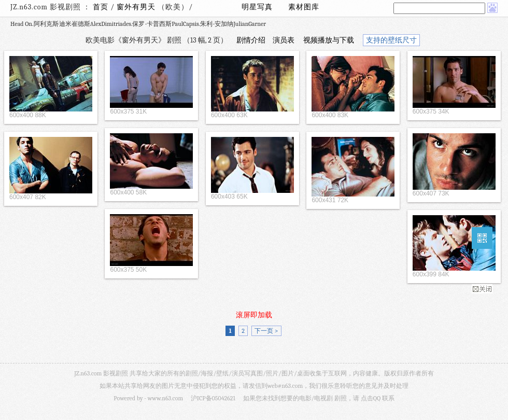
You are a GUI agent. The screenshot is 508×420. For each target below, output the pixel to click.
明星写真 (257, 7)
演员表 (284, 40)
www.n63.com (165, 398)
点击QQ (371, 398)
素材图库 (304, 7)
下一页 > (266, 331)
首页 (101, 7)
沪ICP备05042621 (213, 398)
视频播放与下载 (329, 40)
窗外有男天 (137, 7)
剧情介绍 (251, 40)
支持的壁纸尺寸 (391, 40)
